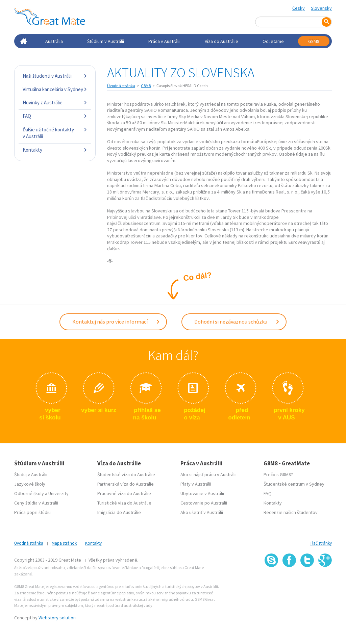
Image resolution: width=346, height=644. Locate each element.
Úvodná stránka (121, 86)
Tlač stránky (321, 543)
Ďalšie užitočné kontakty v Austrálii (55, 133)
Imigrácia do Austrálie (119, 512)
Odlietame (273, 41)
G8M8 (314, 41)
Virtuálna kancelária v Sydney (55, 89)
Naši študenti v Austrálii (55, 76)
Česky (299, 8)
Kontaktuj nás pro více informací (116, 321)
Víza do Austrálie (221, 41)
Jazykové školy (30, 484)
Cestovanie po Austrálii (204, 503)
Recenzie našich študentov (291, 512)
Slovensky (321, 8)
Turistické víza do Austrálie (124, 503)
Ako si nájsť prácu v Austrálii (208, 474)
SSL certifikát (307, 582)
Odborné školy (29, 493)
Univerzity (58, 493)
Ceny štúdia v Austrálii (36, 503)
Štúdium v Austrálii (106, 41)
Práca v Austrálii (164, 41)
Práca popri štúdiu (32, 512)
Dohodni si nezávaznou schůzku (237, 321)
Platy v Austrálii (196, 484)
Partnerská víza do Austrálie (126, 484)
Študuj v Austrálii (31, 474)
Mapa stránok (64, 543)
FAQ (55, 116)
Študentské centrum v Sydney (294, 484)
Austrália (54, 41)
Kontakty (55, 150)
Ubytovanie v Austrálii (202, 493)
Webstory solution (57, 618)
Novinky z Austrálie (55, 102)
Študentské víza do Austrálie (126, 474)
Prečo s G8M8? (278, 474)
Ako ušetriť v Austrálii (202, 512)
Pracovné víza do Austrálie (124, 493)
